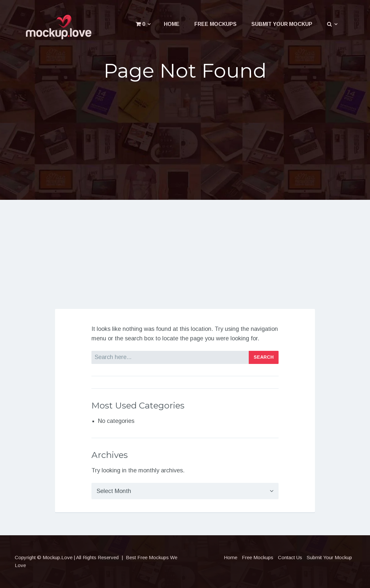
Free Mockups (215, 24)
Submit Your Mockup (282, 24)
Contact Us (290, 557)
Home (172, 24)
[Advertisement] (185, 138)
